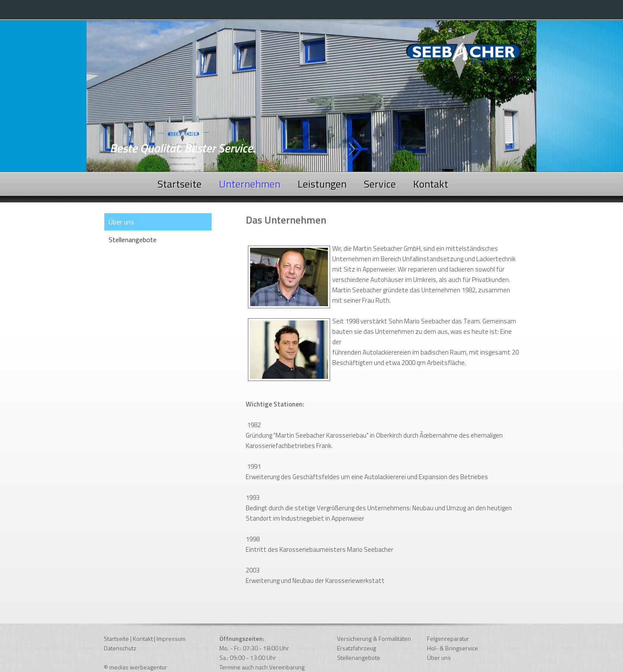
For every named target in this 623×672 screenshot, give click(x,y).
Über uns (439, 658)
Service (380, 184)
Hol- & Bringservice (453, 648)
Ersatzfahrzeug (356, 648)
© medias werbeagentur (135, 667)
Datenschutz (120, 648)
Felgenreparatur (448, 638)
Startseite (180, 184)
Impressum (171, 638)
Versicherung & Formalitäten (374, 638)
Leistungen (322, 184)
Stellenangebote (133, 240)
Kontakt (431, 184)
